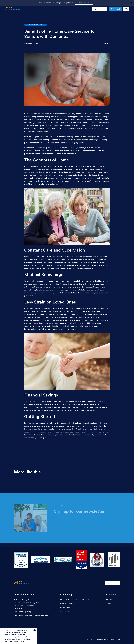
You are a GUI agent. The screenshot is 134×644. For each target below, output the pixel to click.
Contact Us (64, 612)
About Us (110, 600)
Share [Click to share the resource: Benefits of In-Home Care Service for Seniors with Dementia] (107, 43)
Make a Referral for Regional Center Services (77, 600)
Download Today (84, 3)
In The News (65, 608)
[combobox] (100, 9)
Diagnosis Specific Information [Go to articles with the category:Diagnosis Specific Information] (36, 25)
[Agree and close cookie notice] (35, 631)
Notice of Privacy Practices (24, 600)
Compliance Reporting (22, 612)
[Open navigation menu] (126, 9)
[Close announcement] (131, 4)
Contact (115, 9)
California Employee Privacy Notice (27, 603)
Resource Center (67, 604)
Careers (109, 604)
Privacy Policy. (19, 641)
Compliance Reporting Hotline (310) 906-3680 (31, 616)
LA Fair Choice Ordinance (24, 606)
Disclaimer (18, 609)
